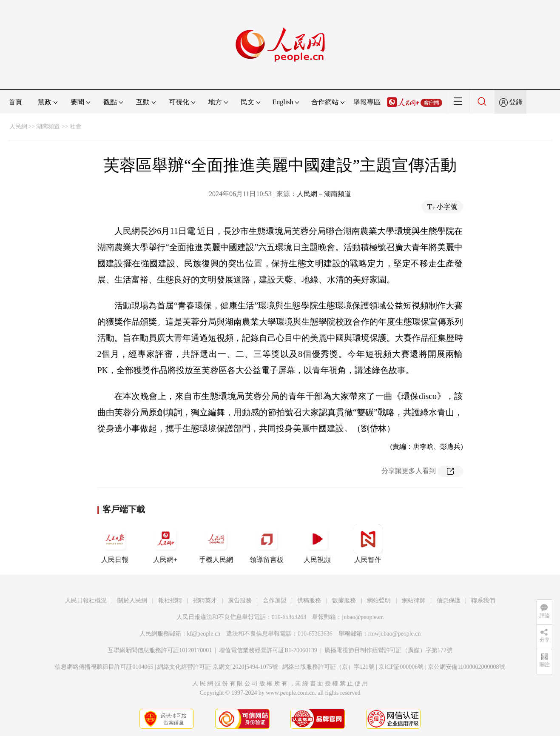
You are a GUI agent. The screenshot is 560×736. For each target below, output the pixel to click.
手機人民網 (216, 544)
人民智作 (368, 544)
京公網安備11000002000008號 (466, 667)
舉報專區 (367, 102)
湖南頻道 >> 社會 (59, 127)
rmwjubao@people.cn (395, 634)
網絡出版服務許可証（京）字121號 (328, 667)
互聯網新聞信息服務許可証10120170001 (160, 650)
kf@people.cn (204, 634)
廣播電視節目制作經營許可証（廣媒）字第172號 (388, 650)
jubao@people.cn (363, 617)
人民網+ (165, 544)
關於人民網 (132, 600)
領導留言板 (267, 544)
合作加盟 (275, 600)
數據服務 (344, 600)
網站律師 (414, 600)
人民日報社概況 (86, 600)
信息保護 (449, 600)
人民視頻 (317, 544)
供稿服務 (309, 600)
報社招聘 (170, 600)
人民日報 (115, 544)
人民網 (18, 127)
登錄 (516, 102)
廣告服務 (240, 600)
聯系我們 (483, 600)
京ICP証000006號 (401, 667)
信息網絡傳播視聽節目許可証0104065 (104, 667)
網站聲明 (379, 600)
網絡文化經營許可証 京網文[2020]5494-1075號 (218, 667)
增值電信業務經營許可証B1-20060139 (268, 650)
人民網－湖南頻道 (324, 194)
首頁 (15, 102)
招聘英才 (205, 600)
